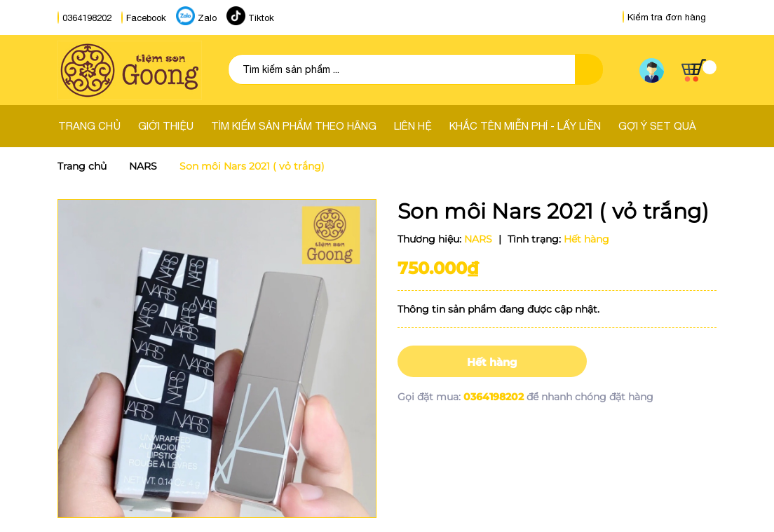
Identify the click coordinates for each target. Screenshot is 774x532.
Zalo (207, 18)
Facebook (146, 18)
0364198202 (87, 18)
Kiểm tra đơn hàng (664, 17)
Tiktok (261, 18)
